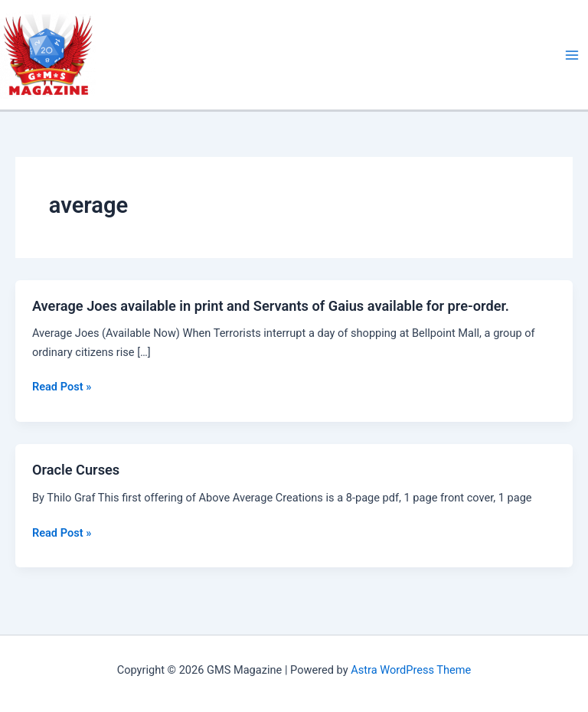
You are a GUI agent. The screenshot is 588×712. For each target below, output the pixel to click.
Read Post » (62, 387)
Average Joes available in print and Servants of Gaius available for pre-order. (271, 306)
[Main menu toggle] (572, 55)
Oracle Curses (76, 470)
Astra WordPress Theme (411, 670)
